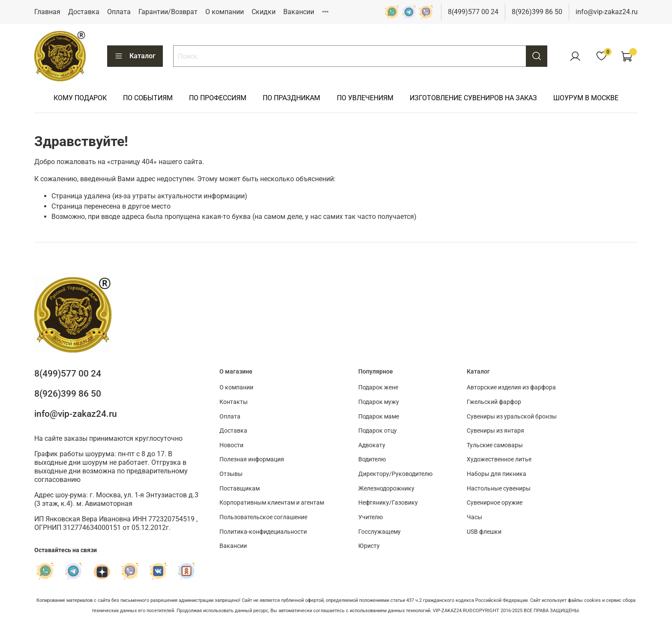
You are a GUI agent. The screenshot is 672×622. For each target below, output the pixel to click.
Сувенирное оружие (495, 503)
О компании (225, 12)
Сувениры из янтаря (495, 431)
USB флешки (484, 532)
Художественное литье (499, 459)
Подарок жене (378, 387)
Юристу (369, 546)
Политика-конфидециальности (263, 532)
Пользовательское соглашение (263, 517)
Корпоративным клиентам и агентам (272, 503)
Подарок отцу (378, 431)
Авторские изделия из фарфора (511, 387)
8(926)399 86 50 (537, 12)
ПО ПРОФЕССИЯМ (218, 98)
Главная (47, 12)
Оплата (119, 12)
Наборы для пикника (496, 474)
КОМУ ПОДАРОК (80, 98)
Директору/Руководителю (395, 474)
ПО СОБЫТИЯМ (148, 98)
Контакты (234, 402)
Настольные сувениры (499, 489)
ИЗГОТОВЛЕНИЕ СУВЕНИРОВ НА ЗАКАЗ (473, 98)
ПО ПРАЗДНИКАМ (291, 98)
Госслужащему (379, 532)
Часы (474, 517)
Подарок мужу (379, 402)
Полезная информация (252, 459)
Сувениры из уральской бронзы (512, 417)
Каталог (135, 56)
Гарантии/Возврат (168, 12)
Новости (231, 445)
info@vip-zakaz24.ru (607, 12)
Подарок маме (379, 417)
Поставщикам (240, 489)
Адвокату (372, 445)
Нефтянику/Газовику (388, 503)
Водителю (372, 459)
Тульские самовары (495, 445)
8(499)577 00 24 (473, 12)
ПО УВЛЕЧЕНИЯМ (365, 98)
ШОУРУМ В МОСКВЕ (586, 98)
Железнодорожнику (386, 489)
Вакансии (299, 12)
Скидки (264, 12)
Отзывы (231, 474)
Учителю (370, 517)
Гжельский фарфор (494, 402)
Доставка (84, 12)
